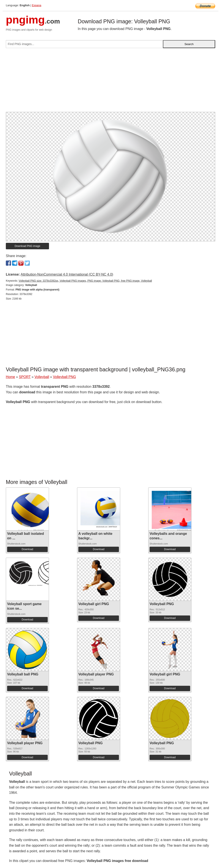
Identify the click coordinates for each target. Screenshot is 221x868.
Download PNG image (28, 246)
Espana (37, 5)
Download (27, 549)
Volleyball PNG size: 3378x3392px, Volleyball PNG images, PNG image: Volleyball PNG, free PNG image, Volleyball (85, 281)
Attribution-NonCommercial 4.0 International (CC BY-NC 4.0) (67, 274)
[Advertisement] (110, 82)
